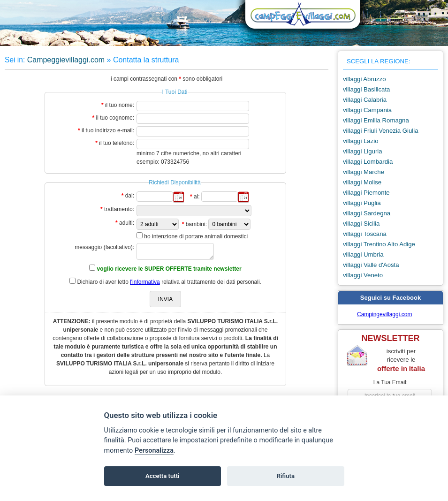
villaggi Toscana (365, 234)
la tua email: (391, 382)
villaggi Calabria (365, 100)
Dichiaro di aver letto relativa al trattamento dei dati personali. (169, 282)
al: (197, 197)
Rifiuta (286, 476)
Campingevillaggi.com (384, 314)
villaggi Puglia (362, 203)
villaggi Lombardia (368, 162)
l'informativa (145, 282)
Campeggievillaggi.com (66, 60)
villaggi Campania (367, 110)
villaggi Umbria (363, 254)
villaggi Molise (362, 182)
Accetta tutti (163, 476)
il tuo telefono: (117, 143)
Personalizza (154, 451)
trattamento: (119, 209)
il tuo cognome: (115, 118)
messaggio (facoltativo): (104, 247)
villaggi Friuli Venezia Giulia (381, 131)
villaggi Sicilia (361, 224)
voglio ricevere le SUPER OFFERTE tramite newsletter (169, 269)
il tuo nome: (120, 105)
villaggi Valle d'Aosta (371, 265)
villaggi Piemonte (366, 193)
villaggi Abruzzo (364, 79)
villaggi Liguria (363, 151)
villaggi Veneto (363, 275)
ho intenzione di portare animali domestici (196, 236)
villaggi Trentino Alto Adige (379, 244)
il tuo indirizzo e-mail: (108, 130)
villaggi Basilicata (366, 89)
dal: (130, 196)
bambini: (196, 224)
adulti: (127, 223)
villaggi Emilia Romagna (376, 120)
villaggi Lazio (361, 141)
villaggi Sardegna (367, 213)
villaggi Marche (364, 172)
